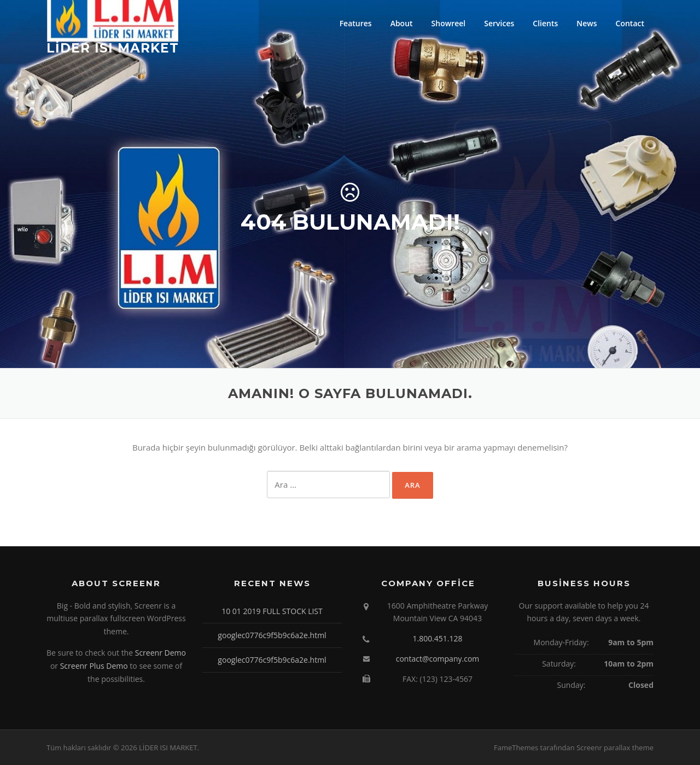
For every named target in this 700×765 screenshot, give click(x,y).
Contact (630, 23)
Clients (545, 23)
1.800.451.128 (437, 638)
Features (356, 23)
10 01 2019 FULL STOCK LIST (272, 611)
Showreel (449, 23)
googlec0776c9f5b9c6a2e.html (272, 635)
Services (499, 23)
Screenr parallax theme (615, 748)
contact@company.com (438, 659)
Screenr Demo (161, 653)
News (587, 23)
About (402, 23)
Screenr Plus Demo (94, 666)
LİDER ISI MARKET (113, 48)
